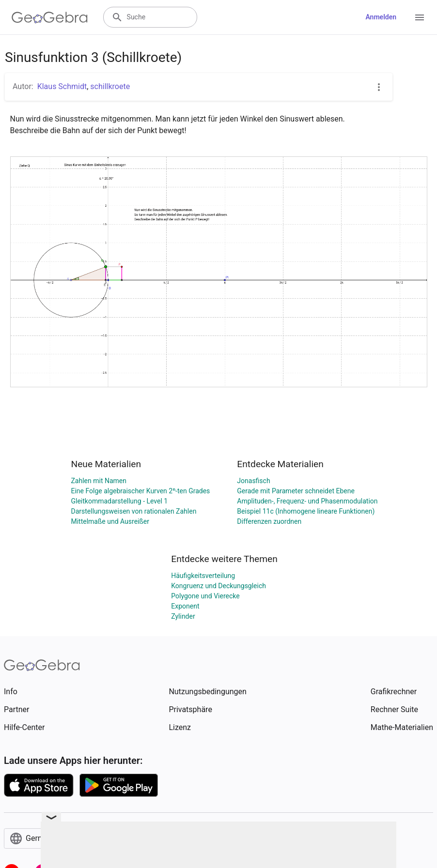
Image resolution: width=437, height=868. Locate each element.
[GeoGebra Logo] (50, 17)
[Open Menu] (420, 17)
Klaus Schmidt (62, 86)
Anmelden (381, 17)
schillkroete (110, 86)
